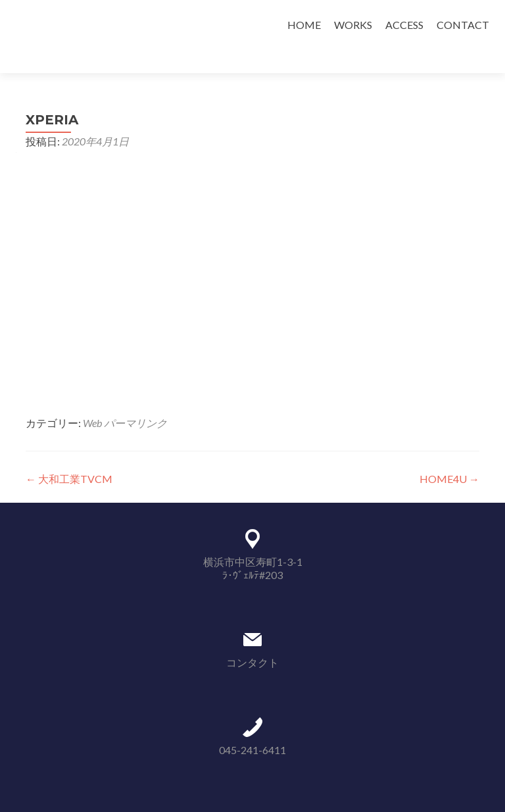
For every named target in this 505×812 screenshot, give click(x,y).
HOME (304, 25)
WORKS (353, 25)
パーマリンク (135, 400)
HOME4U (449, 456)
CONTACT (463, 25)
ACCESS (404, 25)
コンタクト (252, 639)
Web (92, 400)
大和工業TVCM (69, 456)
